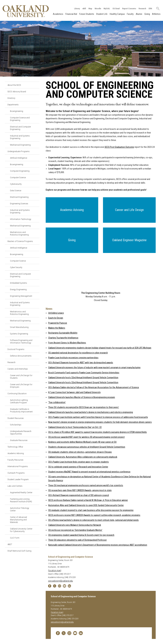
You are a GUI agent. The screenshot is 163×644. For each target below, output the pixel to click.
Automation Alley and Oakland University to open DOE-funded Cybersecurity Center (86, 505)
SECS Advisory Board (17, 91)
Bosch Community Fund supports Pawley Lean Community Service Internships (84, 373)
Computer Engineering (20, 171)
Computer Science (18, 177)
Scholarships (16, 425)
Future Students (87, 14)
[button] (72, 210)
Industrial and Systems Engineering (20, 137)
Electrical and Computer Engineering (20, 128)
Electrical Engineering (19, 197)
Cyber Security (16, 267)
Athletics (156, 14)
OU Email (116, 9)
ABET (10, 544)
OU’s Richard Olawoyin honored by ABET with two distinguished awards (81, 363)
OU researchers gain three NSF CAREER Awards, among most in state (80, 490)
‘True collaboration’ (57, 402)
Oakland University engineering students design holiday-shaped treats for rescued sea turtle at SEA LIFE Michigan (100, 348)
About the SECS (14, 85)
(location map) (55, 571)
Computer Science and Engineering (20, 119)
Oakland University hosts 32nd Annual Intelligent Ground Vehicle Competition (83, 378)
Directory (11, 98)
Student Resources (16, 418)
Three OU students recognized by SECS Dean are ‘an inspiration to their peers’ (84, 407)
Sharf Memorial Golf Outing (19, 551)
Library (77, 9)
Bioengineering (17, 111)
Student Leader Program (18, 479)
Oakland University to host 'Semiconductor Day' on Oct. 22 (75, 427)
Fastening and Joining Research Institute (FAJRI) (21, 500)
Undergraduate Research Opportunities (21, 432)
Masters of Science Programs (20, 241)
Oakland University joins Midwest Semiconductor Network (75, 525)
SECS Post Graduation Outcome (119, 147)
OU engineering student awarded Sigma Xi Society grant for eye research (81, 535)
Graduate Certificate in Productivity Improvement (21, 410)
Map (90, 9)
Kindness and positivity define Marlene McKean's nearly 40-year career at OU (82, 442)
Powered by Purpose (58, 323)
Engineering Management (21, 296)
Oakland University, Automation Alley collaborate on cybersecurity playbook (83, 457)
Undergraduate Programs (19, 151)
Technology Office (15, 447)
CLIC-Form (15, 538)
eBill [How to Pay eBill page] (84, 9)
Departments (13, 105)
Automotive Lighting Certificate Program (19, 401)
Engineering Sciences (19, 203)
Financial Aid (71, 14)
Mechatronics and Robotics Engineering (19, 233)
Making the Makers (57, 328)
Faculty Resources (15, 460)
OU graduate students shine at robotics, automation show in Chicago (80, 452)
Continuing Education (17, 393)
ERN (150, 9)
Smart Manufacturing (19, 327)
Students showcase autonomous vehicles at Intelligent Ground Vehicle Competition (87, 447)
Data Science (16, 190)
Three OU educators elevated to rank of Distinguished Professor (77, 540)
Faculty (130, 14)
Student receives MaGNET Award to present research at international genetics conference (89, 472)
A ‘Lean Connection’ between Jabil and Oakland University (74, 392)
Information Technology (21, 219)
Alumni (139, 14)
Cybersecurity (16, 184)
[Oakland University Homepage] (26, 11)
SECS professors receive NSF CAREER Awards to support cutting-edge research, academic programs (94, 515)
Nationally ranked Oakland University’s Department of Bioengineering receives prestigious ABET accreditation (98, 545)
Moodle (98, 9)
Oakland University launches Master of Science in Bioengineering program (82, 397)
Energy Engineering (18, 289)
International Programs (18, 466)
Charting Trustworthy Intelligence (63, 338)
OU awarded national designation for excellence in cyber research (78, 353)
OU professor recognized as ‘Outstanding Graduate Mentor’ (75, 530)
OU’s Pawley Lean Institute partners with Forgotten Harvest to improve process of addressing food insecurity (98, 417)
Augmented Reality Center (21, 492)
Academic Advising (16, 453)
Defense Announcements (21, 356)
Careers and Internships (18, 369)
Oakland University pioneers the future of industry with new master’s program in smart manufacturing (94, 368)
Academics (58, 14)
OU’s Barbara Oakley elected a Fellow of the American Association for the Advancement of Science (94, 387)
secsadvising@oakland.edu (60, 581)
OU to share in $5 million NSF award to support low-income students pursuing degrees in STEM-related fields (97, 432)
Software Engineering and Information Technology (21, 341)
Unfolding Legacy (56, 313)
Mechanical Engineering (20, 145)
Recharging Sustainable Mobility (63, 333)
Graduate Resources (19, 440)
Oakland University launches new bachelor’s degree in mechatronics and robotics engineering (91, 412)
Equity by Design (56, 318)
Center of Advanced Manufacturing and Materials (18, 520)
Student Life (102, 14)
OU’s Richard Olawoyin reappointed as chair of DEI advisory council (79, 495)
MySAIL (107, 9)
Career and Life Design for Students (21, 377)
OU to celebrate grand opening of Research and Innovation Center (78, 467)
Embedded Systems (19, 283)
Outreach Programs (16, 473)
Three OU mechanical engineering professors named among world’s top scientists (86, 485)
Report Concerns (129, 9)
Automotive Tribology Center (20, 509)
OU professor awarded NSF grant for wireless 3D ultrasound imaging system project (86, 437)
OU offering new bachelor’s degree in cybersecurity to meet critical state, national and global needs (93, 520)
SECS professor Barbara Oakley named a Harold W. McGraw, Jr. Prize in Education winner (88, 500)
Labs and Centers (15, 486)
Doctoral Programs (16, 349)
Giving (147, 14)
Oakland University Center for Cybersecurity (21, 530)
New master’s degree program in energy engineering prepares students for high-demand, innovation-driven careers (100, 422)
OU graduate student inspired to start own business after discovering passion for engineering (91, 510)
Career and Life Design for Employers (21, 386)
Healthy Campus (117, 14)
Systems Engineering (19, 334)
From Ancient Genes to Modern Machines (67, 343)
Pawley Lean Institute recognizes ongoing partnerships (73, 358)
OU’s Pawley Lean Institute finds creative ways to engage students (78, 462)
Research (142, 9)
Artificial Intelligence (19, 158)
